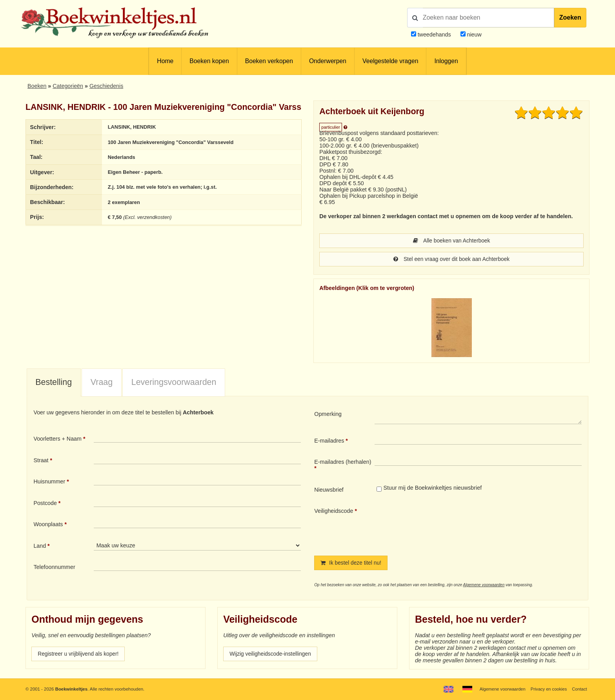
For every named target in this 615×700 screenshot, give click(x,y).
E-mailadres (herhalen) (343, 463)
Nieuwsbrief (329, 490)
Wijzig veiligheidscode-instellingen (272, 655)
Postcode (45, 504)
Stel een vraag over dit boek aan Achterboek (451, 260)
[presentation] (440, 526)
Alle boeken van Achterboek (451, 241)
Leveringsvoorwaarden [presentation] (174, 383)
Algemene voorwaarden (484, 586)
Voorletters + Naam (57, 439)
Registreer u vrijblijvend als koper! (80, 655)
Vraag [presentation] (102, 383)
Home (165, 61)
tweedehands (434, 35)
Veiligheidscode (334, 512)
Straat (41, 461)
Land (40, 547)
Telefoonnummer (54, 568)
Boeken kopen (209, 61)
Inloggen (446, 61)
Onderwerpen (328, 61)
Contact (579, 689)
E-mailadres (329, 441)
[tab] (54, 384)
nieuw (474, 35)
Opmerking (328, 415)
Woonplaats (48, 525)
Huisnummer (49, 482)
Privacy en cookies (548, 689)
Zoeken (570, 17)
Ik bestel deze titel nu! (352, 564)
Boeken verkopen (269, 61)
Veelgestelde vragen (390, 61)
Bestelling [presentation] (54, 383)
